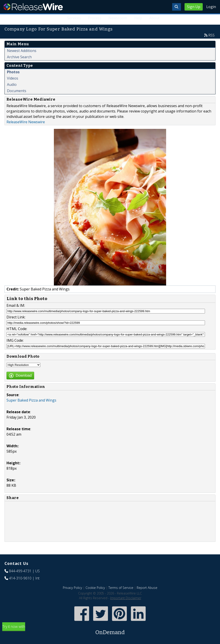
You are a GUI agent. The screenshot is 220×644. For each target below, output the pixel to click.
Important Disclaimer (126, 598)
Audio (12, 84)
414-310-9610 (20, 578)
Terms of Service (121, 588)
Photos (13, 72)
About (154, 18)
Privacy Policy (73, 588)
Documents (17, 91)
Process (95, 18)
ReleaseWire (33, 7)
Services (74, 18)
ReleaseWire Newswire (26, 122)
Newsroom (118, 18)
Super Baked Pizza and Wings (31, 400)
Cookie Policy (95, 588)
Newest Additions (22, 51)
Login (211, 7)
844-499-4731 (20, 571)
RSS (211, 35)
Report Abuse (147, 588)
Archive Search (19, 57)
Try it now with (110, 630)
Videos (13, 78)
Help (138, 18)
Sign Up (194, 7)
